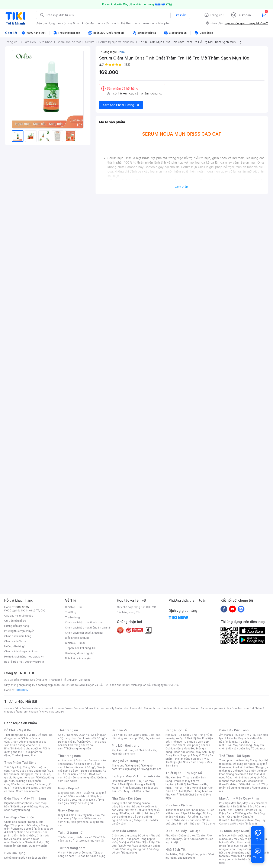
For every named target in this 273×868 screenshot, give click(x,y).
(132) (127, 65)
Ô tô (187, 839)
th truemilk (47, 708)
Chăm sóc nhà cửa (27, 791)
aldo (141, 708)
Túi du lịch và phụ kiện (133, 735)
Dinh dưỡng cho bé (23, 745)
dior (19, 708)
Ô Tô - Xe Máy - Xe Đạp (183, 831)
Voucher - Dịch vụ (179, 805)
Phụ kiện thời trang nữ (125, 750)
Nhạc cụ (140, 820)
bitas (259, 708)
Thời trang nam (69, 756)
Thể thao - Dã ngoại (183, 742)
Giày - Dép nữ (68, 788)
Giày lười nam (66, 815)
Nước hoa (18, 842)
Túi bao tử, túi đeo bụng (91, 856)
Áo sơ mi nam (82, 764)
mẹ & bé (74, 23)
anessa (207, 708)
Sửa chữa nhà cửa (130, 806)
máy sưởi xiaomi (247, 849)
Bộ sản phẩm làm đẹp (27, 844)
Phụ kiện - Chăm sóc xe (180, 835)
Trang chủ (217, 15)
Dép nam (77, 818)
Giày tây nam (85, 815)
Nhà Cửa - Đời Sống (126, 798)
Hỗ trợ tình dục (35, 842)
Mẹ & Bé (189, 748)
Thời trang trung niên (78, 748)
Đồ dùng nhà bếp (15, 858)
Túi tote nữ (81, 841)
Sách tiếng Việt (175, 854)
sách (115, 23)
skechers (130, 708)
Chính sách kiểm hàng (18, 636)
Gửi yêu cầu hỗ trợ (15, 621)
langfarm (23, 712)
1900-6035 (22, 607)
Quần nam (82, 760)
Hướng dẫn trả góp (16, 646)
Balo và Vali (121, 730)
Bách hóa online (184, 752)
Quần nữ (84, 735)
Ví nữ (97, 837)
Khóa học (198, 810)
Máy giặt (231, 742)
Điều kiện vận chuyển (78, 658)
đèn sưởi (238, 835)
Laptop (146, 791)
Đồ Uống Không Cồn (134, 849)
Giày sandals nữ (79, 796)
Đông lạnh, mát (30, 774)
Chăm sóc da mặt (15, 822)
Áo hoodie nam (75, 767)
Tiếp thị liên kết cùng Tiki (81, 648)
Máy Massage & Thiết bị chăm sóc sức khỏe (29, 830)
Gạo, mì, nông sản (24, 777)
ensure (80, 708)
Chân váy (84, 742)
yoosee (219, 708)
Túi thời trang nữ (70, 832)
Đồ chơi (42, 735)
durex (90, 708)
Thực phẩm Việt (36, 771)
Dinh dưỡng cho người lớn (27, 748)
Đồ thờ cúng (126, 820)
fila (51, 712)
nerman (184, 708)
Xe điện (202, 835)
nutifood (162, 708)
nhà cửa (104, 23)
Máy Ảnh (251, 824)
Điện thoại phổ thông (24, 806)
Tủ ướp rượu (258, 748)
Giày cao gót (66, 793)
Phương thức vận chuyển (19, 631)
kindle (174, 708)
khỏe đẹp (89, 23)
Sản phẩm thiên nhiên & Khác (26, 834)
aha (138, 23)
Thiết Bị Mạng (133, 788)
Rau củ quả (18, 771)
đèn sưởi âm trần (237, 859)
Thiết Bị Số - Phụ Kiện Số (184, 773)
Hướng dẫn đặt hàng (17, 626)
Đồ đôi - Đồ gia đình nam (86, 771)
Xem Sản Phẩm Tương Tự (121, 105)
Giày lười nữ (90, 800)
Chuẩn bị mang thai (24, 755)
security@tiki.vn (35, 662)
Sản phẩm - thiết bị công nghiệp (190, 757)
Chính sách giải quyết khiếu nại (84, 633)
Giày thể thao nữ (250, 784)
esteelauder (31, 708)
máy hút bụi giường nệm (242, 851)
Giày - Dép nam (70, 810)
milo (119, 708)
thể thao (127, 23)
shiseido (10, 712)
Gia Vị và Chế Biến (130, 842)
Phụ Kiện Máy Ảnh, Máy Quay (237, 803)
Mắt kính (145, 750)
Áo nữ (62, 735)
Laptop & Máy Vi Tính (194, 755)
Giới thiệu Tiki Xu (75, 643)
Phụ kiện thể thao (243, 767)
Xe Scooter (198, 839)
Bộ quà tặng (130, 853)
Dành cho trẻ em (23, 784)
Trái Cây (9, 767)
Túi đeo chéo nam (80, 853)
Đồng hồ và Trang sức (128, 761)
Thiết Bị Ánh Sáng (243, 806)
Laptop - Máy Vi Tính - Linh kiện (136, 776)
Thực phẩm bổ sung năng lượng (244, 786)
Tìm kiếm (180, 15)
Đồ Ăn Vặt (125, 846)
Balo (115, 735)
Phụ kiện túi (97, 841)
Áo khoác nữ (87, 738)
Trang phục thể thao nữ (233, 760)
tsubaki (59, 712)
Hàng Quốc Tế (176, 730)
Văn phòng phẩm (197, 854)
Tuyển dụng (72, 617)
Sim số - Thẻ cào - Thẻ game (197, 824)
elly (112, 708)
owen (70, 708)
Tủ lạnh (231, 738)
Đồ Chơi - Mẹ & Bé (18, 730)
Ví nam (62, 853)
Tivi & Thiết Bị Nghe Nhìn (187, 760)
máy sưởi (225, 835)
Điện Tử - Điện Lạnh (234, 730)
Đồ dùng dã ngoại (244, 764)
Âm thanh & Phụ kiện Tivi (234, 735)
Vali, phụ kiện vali (150, 738)
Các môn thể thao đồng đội (244, 777)
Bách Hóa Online (124, 831)
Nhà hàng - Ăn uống (186, 817)
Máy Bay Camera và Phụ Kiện (242, 822)
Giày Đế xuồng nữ (82, 803)
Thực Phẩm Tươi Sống (20, 763)
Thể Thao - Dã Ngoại (235, 756)
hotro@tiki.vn (36, 657)
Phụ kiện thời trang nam (135, 752)
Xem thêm (182, 187)
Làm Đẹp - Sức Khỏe (19, 817)
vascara (9, 708)
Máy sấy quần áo (238, 748)
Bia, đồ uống (18, 781)
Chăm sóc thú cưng (124, 835)
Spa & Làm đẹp (192, 813)
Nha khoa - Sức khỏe (188, 820)
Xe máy (177, 839)
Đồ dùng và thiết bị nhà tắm (137, 813)
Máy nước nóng (242, 745)
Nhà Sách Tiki (176, 850)
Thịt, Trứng (23, 767)
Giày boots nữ (72, 800)
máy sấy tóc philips (246, 839)
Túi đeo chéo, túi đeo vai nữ (75, 837)
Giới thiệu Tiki (73, 607)
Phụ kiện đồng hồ (130, 769)
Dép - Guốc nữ (85, 793)
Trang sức (118, 766)
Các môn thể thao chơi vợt (243, 779)
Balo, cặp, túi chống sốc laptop (136, 737)
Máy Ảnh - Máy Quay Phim (239, 798)
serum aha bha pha (156, 23)
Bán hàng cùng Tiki (129, 612)
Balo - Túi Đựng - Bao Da (242, 813)
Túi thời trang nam (72, 848)
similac (237, 708)
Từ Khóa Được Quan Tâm (238, 831)
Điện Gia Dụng (15, 853)
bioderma (102, 708)
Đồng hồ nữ (133, 766)
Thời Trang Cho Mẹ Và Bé (20, 735)
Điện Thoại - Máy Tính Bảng (25, 798)
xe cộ (62, 23)
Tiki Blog (71, 612)
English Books (187, 858)
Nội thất (130, 810)
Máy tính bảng (21, 810)
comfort (249, 708)
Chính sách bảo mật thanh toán (84, 622)
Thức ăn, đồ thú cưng (24, 788)
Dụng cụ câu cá (237, 774)
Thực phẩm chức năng (25, 825)
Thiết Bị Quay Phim (241, 820)
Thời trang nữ (68, 730)
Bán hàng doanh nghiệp (80, 653)
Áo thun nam (66, 760)
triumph (150, 708)
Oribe (121, 52)
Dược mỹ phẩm (38, 846)
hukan (34, 712)
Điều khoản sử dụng (77, 638)
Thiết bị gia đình (37, 858)
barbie (60, 708)
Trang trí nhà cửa (122, 803)
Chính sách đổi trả (15, 641)
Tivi (228, 745)
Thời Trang (198, 735)
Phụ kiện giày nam (77, 822)
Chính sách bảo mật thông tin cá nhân (88, 628)
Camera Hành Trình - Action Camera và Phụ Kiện (243, 810)
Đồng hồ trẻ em (152, 769)
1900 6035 (21, 690)
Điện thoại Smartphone (18, 803)
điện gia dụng (45, 23)
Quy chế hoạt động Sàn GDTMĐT (137, 607)
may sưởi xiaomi (238, 846)
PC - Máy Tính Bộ (129, 791)
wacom (196, 708)
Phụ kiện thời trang (126, 745)
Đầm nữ (72, 735)
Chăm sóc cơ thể (23, 829)
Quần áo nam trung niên (80, 777)
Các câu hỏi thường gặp (19, 616)
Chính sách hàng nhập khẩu (21, 651)
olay (228, 708)
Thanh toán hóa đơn (178, 810)
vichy (43, 712)
